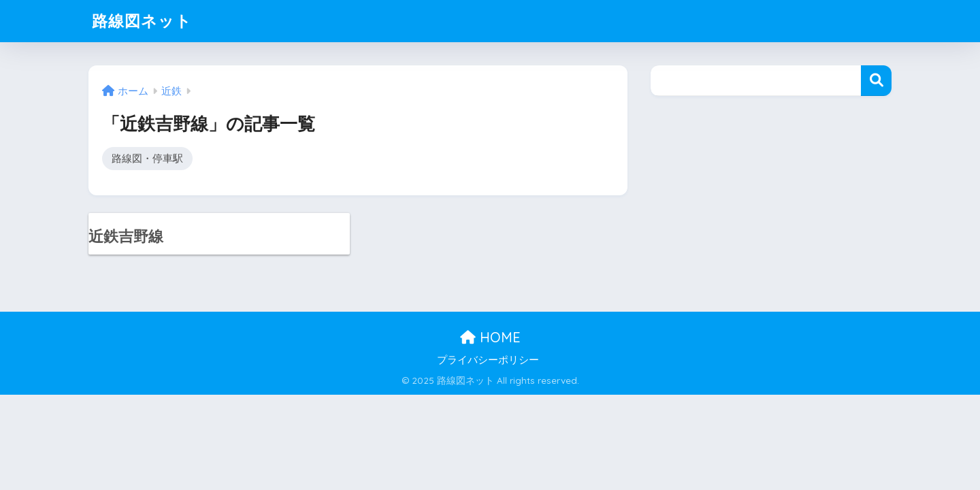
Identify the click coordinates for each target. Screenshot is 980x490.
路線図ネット (142, 21)
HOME (490, 337)
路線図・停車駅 (147, 158)
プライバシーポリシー (488, 360)
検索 (876, 81)
